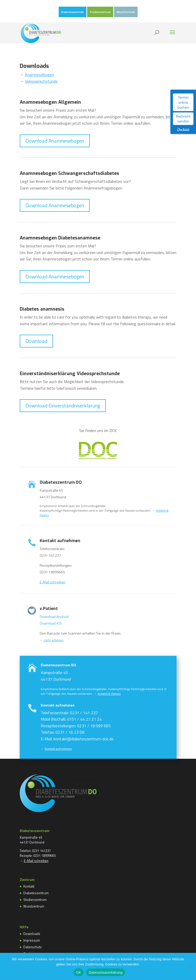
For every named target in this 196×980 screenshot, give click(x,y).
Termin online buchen (183, 102)
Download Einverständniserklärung (63, 405)
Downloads (32, 934)
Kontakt (29, 886)
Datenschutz (33, 947)
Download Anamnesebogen (55, 141)
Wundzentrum (34, 906)
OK (79, 972)
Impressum (32, 940)
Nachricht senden (183, 119)
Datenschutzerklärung (105, 972)
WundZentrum (126, 12)
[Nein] (190, 966)
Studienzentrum (100, 12)
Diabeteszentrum (73, 12)
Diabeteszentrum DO (62, 695)
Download (36, 341)
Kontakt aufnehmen (60, 720)
